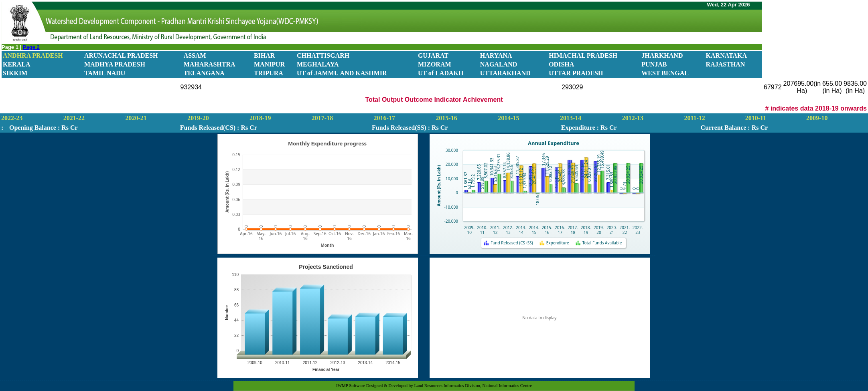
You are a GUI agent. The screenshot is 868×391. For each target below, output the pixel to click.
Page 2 (31, 47)
